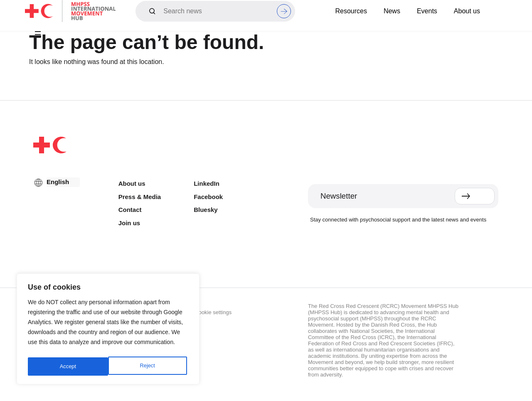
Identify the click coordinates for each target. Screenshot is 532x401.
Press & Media (140, 197)
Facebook (208, 197)
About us (467, 11)
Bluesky (206, 210)
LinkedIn (207, 183)
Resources (351, 11)
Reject (67, 367)
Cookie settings (213, 312)
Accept (149, 367)
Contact (130, 210)
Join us (129, 223)
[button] (38, 35)
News (392, 11)
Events (427, 11)
